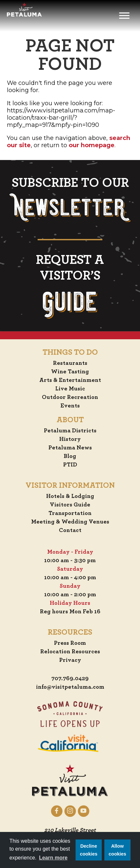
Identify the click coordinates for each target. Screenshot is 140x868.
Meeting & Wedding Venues (70, 522)
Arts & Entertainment (70, 380)
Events (70, 406)
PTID (70, 465)
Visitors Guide (70, 505)
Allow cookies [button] (117, 850)
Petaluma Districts (70, 431)
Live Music (70, 389)
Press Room (70, 643)
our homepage (92, 145)
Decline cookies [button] (89, 850)
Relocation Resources (70, 652)
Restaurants (70, 363)
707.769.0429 (70, 679)
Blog (70, 456)
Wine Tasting (70, 372)
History (70, 439)
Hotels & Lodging (70, 496)
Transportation (70, 513)
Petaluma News (70, 448)
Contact (70, 530)
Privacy (70, 660)
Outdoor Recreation (70, 397)
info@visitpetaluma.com (70, 687)
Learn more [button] (53, 858)
